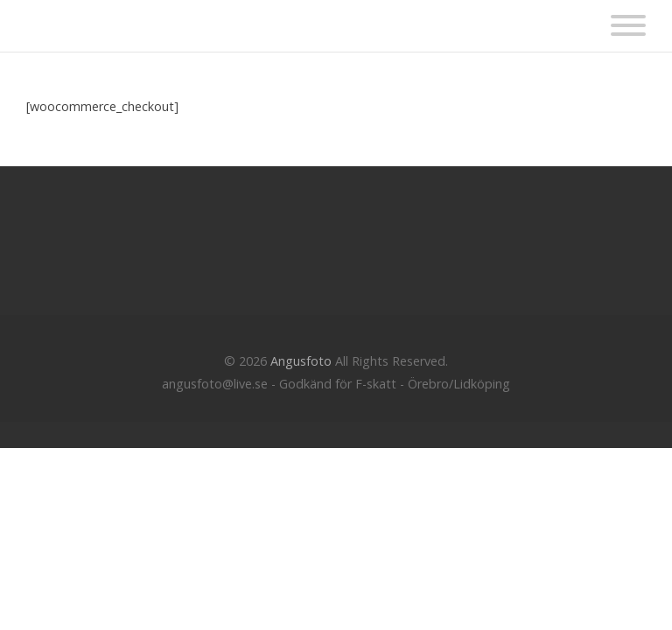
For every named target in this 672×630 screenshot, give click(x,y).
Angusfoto (301, 361)
